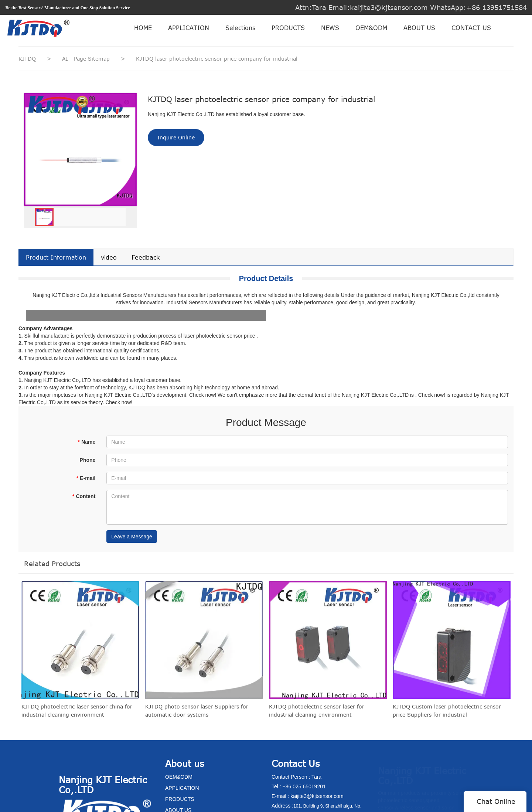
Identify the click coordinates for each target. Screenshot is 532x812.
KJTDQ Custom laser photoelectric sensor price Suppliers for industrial (447, 715)
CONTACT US (471, 28)
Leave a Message (132, 537)
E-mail (86, 478)
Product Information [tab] (56, 257)
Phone (88, 460)
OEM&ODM (371, 28)
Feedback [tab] (146, 257)
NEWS (330, 28)
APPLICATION (189, 28)
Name (87, 442)
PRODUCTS (288, 28)
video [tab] (109, 257)
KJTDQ (27, 59)
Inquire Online (176, 137)
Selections (240, 28)
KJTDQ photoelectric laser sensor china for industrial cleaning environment (77, 715)
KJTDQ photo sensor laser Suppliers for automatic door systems (197, 715)
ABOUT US (419, 28)
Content (84, 496)
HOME (143, 28)
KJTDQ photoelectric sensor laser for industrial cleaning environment (317, 715)
